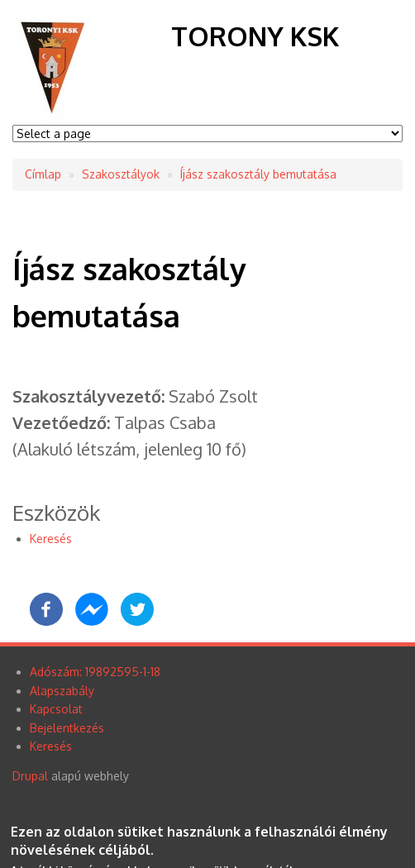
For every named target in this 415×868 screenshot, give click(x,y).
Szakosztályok (121, 174)
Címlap (43, 174)
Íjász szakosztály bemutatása (258, 174)
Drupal (30, 776)
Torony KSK (255, 36)
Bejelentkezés (67, 728)
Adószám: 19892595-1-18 (95, 672)
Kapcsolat (56, 709)
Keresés (51, 539)
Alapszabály (62, 691)
